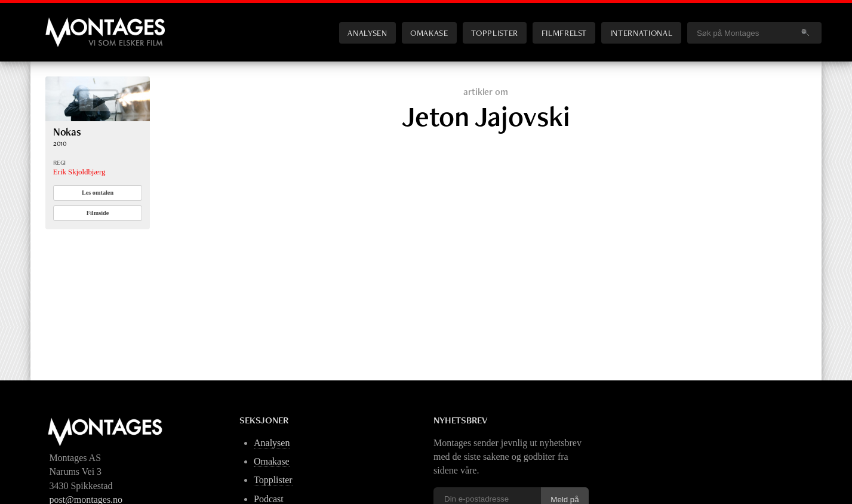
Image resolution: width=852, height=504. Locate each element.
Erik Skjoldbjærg (79, 172)
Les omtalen (98, 193)
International (641, 33)
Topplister (494, 33)
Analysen (367, 33)
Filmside (98, 213)
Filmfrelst (564, 33)
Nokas (67, 132)
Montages (65, 23)
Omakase (429, 33)
